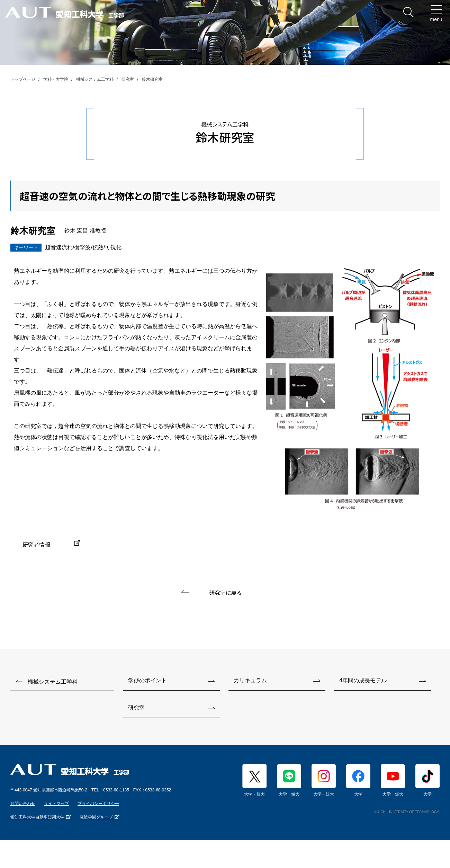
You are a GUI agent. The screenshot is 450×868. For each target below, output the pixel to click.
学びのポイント (147, 680)
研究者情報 (36, 544)
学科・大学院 (56, 79)
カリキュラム (250, 680)
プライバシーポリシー (98, 804)
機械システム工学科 (95, 79)
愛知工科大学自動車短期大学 (37, 817)
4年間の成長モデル (363, 680)
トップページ (23, 79)
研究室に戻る (225, 593)
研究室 (128, 79)
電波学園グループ (96, 817)
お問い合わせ (23, 804)
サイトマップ (56, 804)
